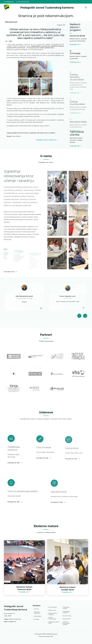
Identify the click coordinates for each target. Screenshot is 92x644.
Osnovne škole (67, 616)
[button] (79, 325)
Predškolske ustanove (66, 612)
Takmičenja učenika (66, 608)
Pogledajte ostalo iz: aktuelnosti (46, 140)
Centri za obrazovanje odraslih (66, 623)
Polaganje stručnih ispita (54, 623)
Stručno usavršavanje (52, 618)
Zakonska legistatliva (37, 613)
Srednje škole (67, 619)
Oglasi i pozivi (52, 610)
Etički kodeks (38, 616)
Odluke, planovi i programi (53, 614)
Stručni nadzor (53, 607)
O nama (36, 609)
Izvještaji (37, 619)
